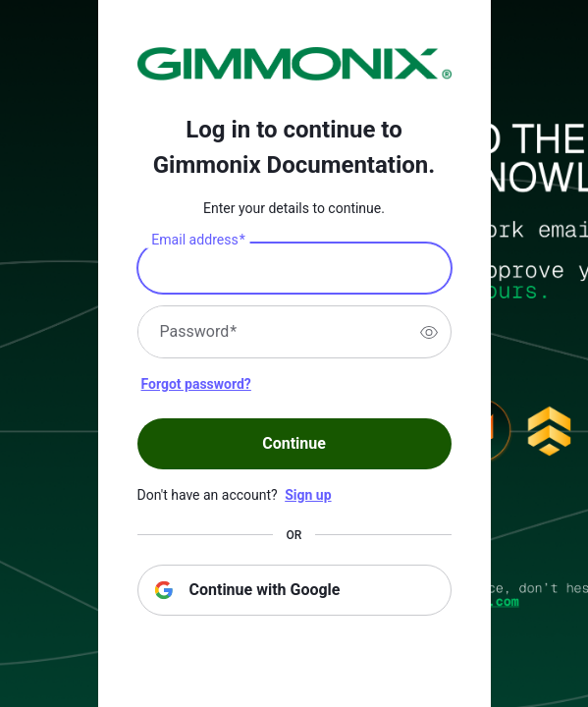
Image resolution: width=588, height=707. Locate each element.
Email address (198, 241)
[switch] (429, 332)
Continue (294, 443)
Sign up (308, 495)
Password (199, 332)
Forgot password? (196, 384)
